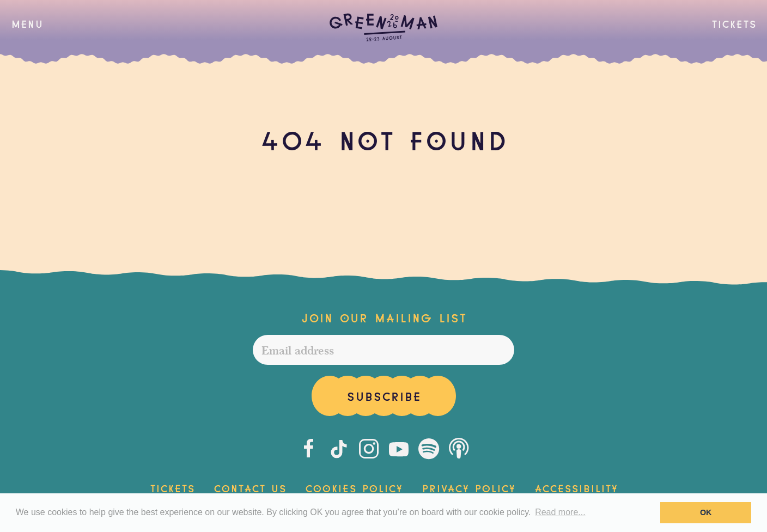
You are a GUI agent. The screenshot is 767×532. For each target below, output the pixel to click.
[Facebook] (309, 449)
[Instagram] (369, 449)
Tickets (734, 23)
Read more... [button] (560, 512)
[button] (27, 23)
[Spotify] (429, 449)
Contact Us (250, 487)
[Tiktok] (339, 449)
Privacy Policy (468, 487)
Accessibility (576, 487)
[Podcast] (459, 449)
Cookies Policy (354, 487)
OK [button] (706, 512)
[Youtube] (399, 449)
